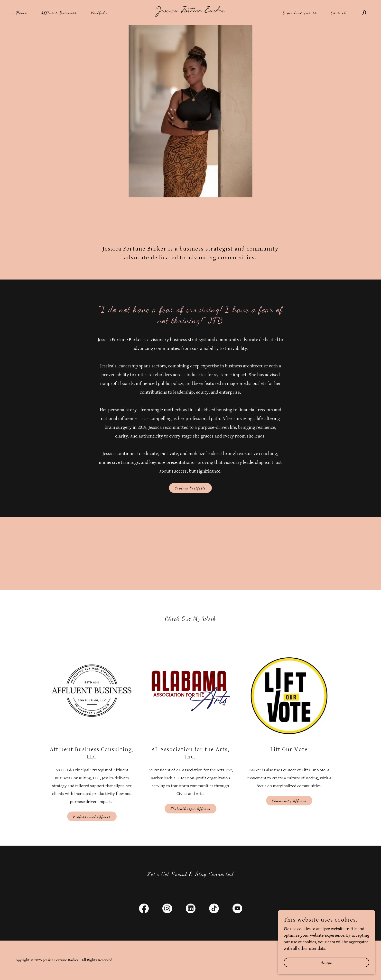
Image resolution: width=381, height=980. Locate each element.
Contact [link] (338, 13)
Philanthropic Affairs (190, 808)
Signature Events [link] (300, 13)
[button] (364, 13)
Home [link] (21, 13)
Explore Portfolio (190, 488)
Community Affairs (289, 801)
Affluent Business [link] (59, 13)
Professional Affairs (92, 817)
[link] (191, 11)
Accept (326, 973)
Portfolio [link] (100, 13)
